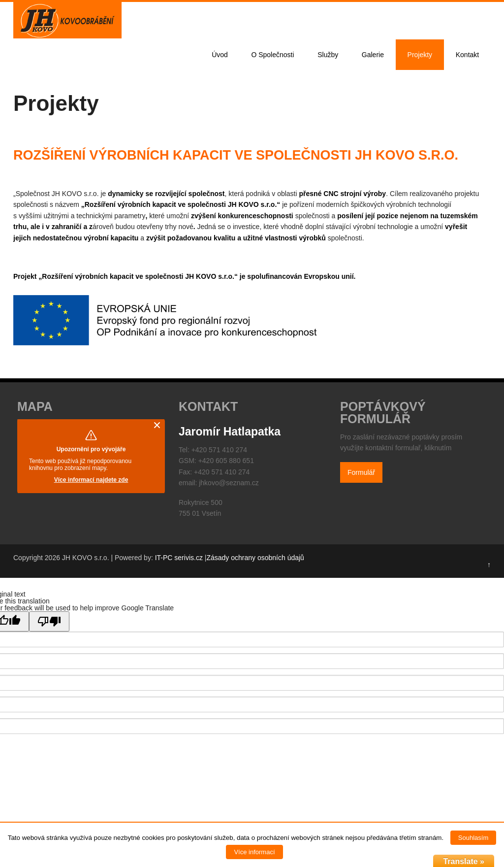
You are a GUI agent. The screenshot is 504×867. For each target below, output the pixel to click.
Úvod (220, 55)
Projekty (420, 55)
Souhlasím (473, 838)
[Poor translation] (49, 621)
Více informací (254, 852)
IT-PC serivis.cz (179, 558)
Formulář (361, 472)
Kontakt (467, 55)
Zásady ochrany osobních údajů (255, 558)
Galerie (373, 55)
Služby (328, 55)
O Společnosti (272, 55)
